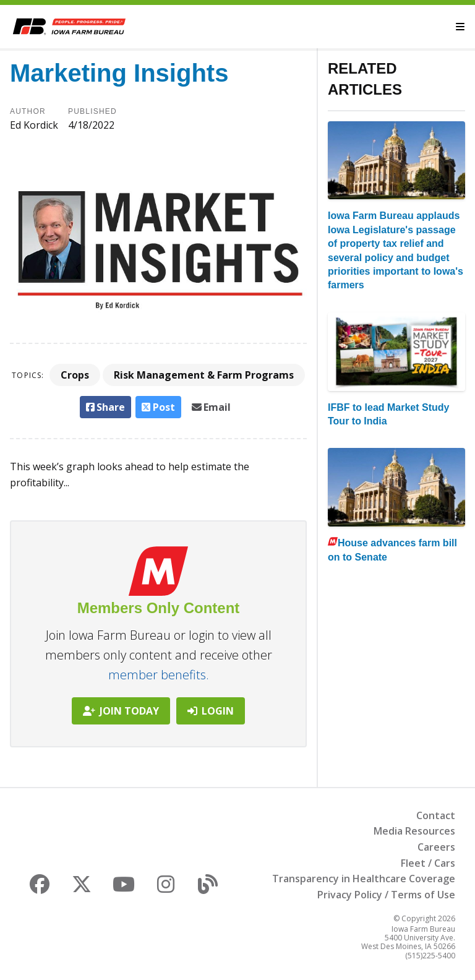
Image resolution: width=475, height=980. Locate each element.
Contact (436, 815)
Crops (75, 375)
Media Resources (414, 831)
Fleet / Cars (428, 863)
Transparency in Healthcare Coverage (364, 879)
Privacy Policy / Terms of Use (386, 895)
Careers (436, 847)
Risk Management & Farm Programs (204, 375)
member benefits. (159, 675)
